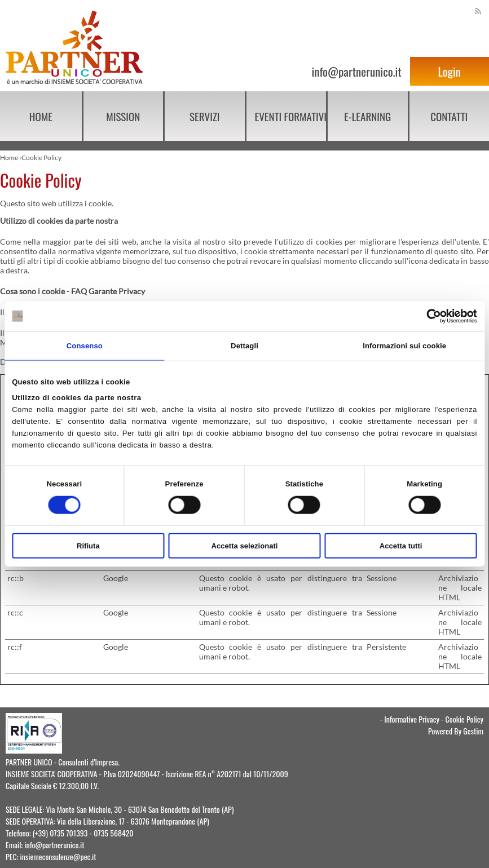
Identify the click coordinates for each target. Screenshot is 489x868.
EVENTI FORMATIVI (290, 116)
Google (116, 578)
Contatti (449, 116)
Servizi (204, 116)
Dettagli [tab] (244, 345)
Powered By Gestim (456, 731)
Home (41, 116)
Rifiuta (88, 546)
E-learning (367, 116)
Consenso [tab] (85, 345)
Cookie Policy (464, 719)
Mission (123, 116)
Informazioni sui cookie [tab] (404, 345)
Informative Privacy (412, 719)
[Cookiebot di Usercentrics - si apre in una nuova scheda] (428, 316)
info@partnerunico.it (356, 71)
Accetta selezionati (244, 546)
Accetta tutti (401, 546)
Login (450, 71)
